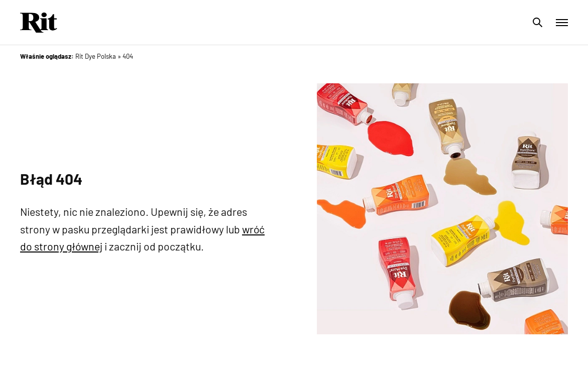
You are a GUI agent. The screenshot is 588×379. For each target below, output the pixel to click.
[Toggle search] (538, 23)
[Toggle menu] (562, 23)
